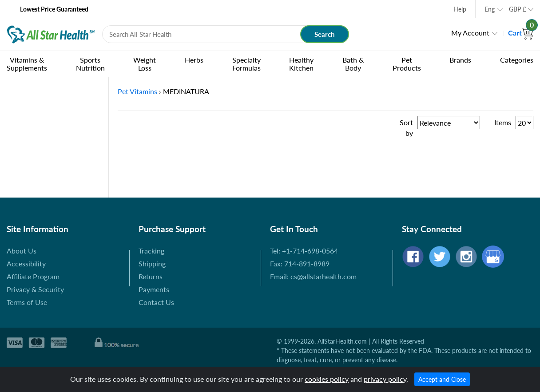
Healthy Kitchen (301, 64)
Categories (517, 60)
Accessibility (26, 263)
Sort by (406, 128)
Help (460, 9)
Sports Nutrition (90, 64)
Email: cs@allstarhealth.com (313, 276)
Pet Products (407, 64)
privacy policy (385, 379)
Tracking (151, 251)
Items (503, 122)
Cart (521, 33)
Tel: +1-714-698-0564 (304, 251)
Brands (460, 60)
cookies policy (327, 379)
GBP (518, 9)
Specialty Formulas (246, 64)
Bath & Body (353, 64)
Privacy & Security (35, 289)
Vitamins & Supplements (27, 64)
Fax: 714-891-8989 (300, 263)
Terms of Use (27, 302)
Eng (490, 9)
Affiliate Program (33, 276)
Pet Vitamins (137, 91)
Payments (154, 289)
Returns (151, 276)
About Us (22, 251)
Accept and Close (442, 379)
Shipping (152, 263)
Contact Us (156, 302)
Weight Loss (145, 64)
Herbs (194, 60)
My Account (470, 33)
